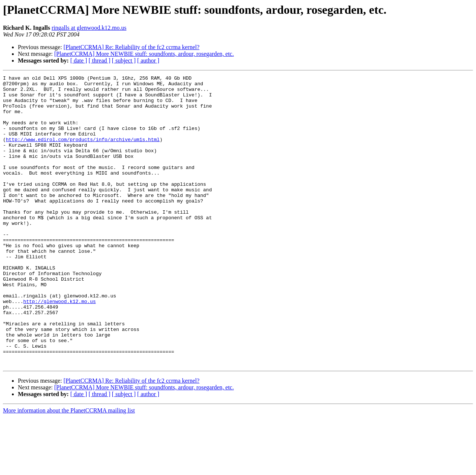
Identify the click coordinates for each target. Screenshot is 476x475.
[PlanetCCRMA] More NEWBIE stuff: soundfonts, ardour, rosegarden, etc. (144, 54)
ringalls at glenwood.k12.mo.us (89, 28)
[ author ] (148, 60)
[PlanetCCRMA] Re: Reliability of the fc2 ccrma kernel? (132, 47)
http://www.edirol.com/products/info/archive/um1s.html (83, 153)
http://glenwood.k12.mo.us (60, 347)
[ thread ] (99, 60)
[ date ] (79, 60)
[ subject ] (124, 60)
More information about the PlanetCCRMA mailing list (69, 468)
